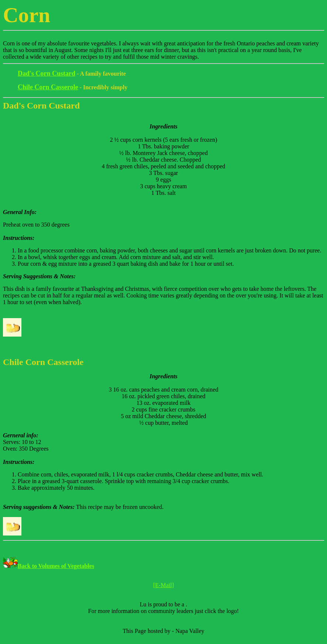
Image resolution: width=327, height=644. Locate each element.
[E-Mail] (163, 585)
